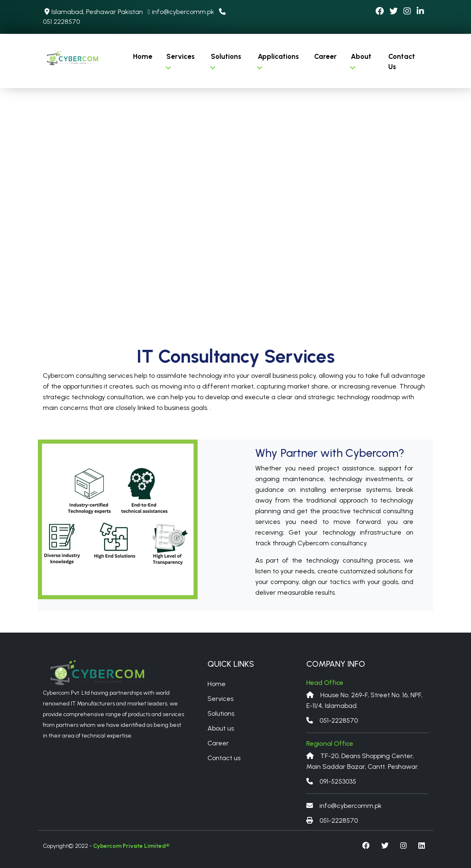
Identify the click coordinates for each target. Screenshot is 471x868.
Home (143, 56)
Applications (278, 61)
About (361, 61)
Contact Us (402, 62)
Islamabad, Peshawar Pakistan (94, 12)
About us (221, 728)
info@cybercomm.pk (181, 12)
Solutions (226, 61)
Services (180, 61)
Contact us (224, 758)
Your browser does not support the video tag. (235, 206)
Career (325, 56)
